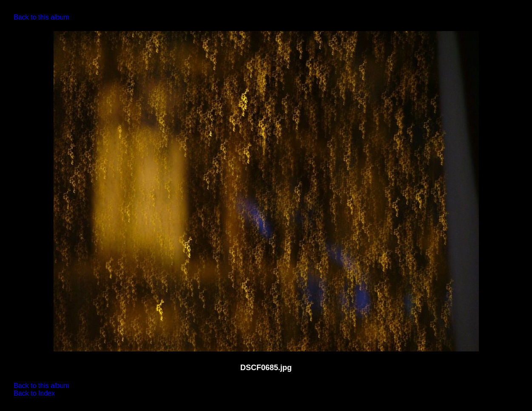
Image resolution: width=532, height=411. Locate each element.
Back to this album (41, 17)
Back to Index (34, 393)
